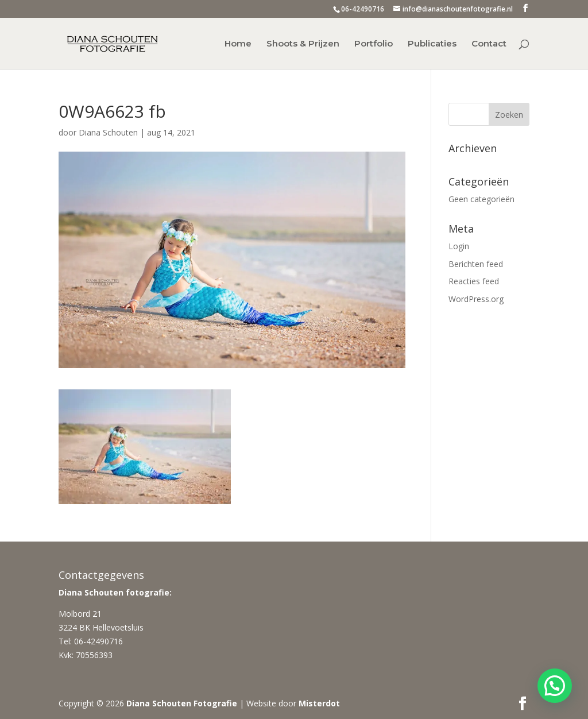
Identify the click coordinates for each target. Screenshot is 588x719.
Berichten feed (476, 264)
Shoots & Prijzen (303, 44)
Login (459, 246)
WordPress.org (476, 299)
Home (238, 44)
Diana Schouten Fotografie (182, 703)
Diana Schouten (108, 132)
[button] (555, 686)
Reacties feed (474, 281)
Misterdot (319, 703)
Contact (489, 44)
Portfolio (374, 44)
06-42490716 (363, 9)
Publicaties (432, 44)
